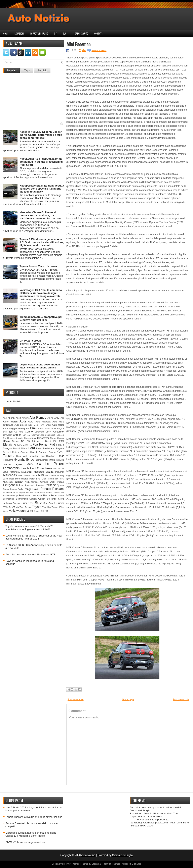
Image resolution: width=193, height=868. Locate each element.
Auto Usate (58, 425)
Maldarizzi (27, 472)
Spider (61, 496)
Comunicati (50, 435)
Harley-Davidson (47, 456)
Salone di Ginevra (35, 492)
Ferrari (44, 444)
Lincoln (56, 469)
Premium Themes (111, 864)
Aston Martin (10, 422)
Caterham (39, 432)
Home (6, 34)
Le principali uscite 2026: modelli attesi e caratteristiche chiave (40, 366)
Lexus (49, 468)
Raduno (13, 489)
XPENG (44, 511)
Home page (128, 699)
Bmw (34, 428)
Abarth (11, 418)
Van (62, 507)
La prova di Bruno (39, 34)
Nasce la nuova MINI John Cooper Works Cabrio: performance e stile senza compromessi (41, 135)
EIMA (62, 441)
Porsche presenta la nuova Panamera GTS (30, 554)
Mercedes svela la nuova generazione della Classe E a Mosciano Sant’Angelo (31, 834)
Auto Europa (21, 425)
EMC (20, 445)
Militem (27, 476)
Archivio (42, 70)
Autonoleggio (10, 428)
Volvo (30, 511)
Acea (18, 418)
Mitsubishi (51, 475)
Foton (39, 448)
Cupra (53, 438)
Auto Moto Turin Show (40, 425)
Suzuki (60, 503)
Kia (39, 464)
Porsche (50, 485)
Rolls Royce (19, 493)
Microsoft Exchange (132, 864)
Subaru (17, 503)
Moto (12, 479)
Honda (61, 456)
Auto (31, 422)
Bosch (41, 429)
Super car (27, 503)
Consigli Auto (30, 438)
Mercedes (10, 475)
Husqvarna (8, 460)
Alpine (50, 418)
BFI (28, 429)
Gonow (52, 452)
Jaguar (18, 464)
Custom (61, 438)
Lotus (6, 472)
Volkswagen (17, 511)
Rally (20, 489)
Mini (41, 475)
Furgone (60, 448)
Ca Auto (19, 432)
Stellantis (52, 499)
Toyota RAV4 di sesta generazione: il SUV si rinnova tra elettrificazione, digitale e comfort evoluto (42, 242)
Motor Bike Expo (38, 479)
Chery (48, 432)
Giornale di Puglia (122, 855)
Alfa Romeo (38, 418)
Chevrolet (59, 432)
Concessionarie (15, 438)
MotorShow (53, 479)
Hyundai (19, 459)
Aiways (25, 418)
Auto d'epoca (43, 422)
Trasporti (56, 507)
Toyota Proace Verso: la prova (38, 266)
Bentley (21, 428)
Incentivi (39, 460)
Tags (27, 70)
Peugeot (9, 485)
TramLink (47, 507)
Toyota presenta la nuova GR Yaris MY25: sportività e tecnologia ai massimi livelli (30, 528)
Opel (52, 482)
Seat (21, 495)
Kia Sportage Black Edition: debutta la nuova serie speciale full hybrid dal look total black (42, 189)
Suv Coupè (49, 503)
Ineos (46, 460)
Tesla (16, 507)
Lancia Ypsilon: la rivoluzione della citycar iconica (34, 817)
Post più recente (76, 699)
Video (6, 511)
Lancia (25, 468)
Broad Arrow (50, 429)
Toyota (37, 507)
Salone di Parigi (10, 496)
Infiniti (52, 460)
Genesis (24, 452)
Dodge (15, 441)
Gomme (43, 452)
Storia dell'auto (80, 34)
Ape (63, 418)
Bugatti (61, 428)
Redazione (19, 34)
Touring (28, 507)
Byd (10, 432)
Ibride (30, 459)
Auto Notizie (14, 401)
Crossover (43, 438)
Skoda (46, 495)
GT (55, 34)
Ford (32, 448)
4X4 (5, 418)
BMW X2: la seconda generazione (25, 842)
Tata (11, 507)
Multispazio (8, 482)
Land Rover (37, 468)
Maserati (39, 472)
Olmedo (35, 482)
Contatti (99, 34)
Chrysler (7, 435)
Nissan (19, 482)
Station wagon (37, 499)
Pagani (61, 482)
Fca (35, 444)
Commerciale (38, 435)
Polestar (40, 485)
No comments (99, 50)
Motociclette (22, 479)
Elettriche (10, 444)
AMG (57, 418)
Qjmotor (61, 485)
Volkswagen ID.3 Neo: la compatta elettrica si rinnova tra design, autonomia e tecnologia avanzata (41, 293)
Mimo (34, 476)
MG (20, 475)
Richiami (58, 489)
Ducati (48, 441)
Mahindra (15, 472)
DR (23, 441)
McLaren (60, 472)
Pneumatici (30, 485)
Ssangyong (22, 499)
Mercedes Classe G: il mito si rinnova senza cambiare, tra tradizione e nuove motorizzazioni (40, 215)
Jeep (29, 464)
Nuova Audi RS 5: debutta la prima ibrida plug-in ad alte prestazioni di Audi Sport (41, 162)
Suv (65, 34)
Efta (55, 441)
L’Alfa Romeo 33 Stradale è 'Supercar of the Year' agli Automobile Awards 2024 (34, 537)
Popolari (12, 70)
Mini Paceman (78, 44)
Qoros (6, 489)
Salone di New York (55, 493)
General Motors (11, 452)
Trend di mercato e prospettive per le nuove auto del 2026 (41, 318)
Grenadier (33, 456)
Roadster (8, 492)
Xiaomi (37, 511)
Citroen (17, 435)
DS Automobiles (35, 441)
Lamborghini (12, 468)
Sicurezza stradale (33, 496)
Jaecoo (7, 464)
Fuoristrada (49, 448)
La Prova (54, 464)
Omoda (44, 482)
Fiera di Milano (20, 448)
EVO (25, 445)
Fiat (52, 444)
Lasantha (96, 864)
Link (62, 469)
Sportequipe (9, 499)
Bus (5, 432)
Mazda (49, 472)
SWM (6, 507)
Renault (46, 489)
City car (27, 435)
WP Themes (73, 864)
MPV (62, 479)
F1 (30, 445)
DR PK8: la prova (30, 341)
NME (27, 482)
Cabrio (29, 432)
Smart (54, 495)
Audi (23, 421)
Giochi (33, 452)
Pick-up (20, 485)
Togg (22, 507)
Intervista (60, 460)
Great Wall (22, 456)
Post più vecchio (181, 699)
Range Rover (32, 489)
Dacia (6, 441)
